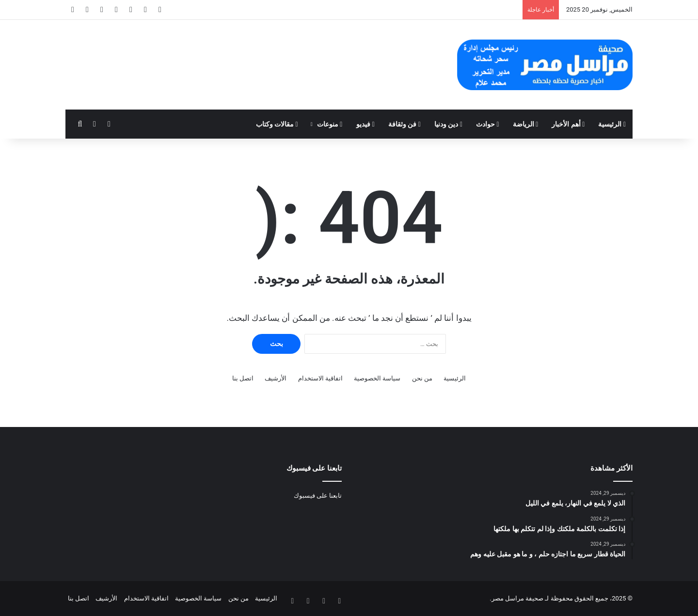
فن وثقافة (405, 124)
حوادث (488, 124)
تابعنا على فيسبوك (318, 496)
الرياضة (526, 124)
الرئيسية (612, 124)
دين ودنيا (448, 124)
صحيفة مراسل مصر (517, 598)
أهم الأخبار (568, 124)
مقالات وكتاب (277, 124)
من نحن (422, 378)
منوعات (330, 124)
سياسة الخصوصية (377, 378)
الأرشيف (276, 378)
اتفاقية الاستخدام (320, 378)
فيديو (365, 124)
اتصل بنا (243, 378)
